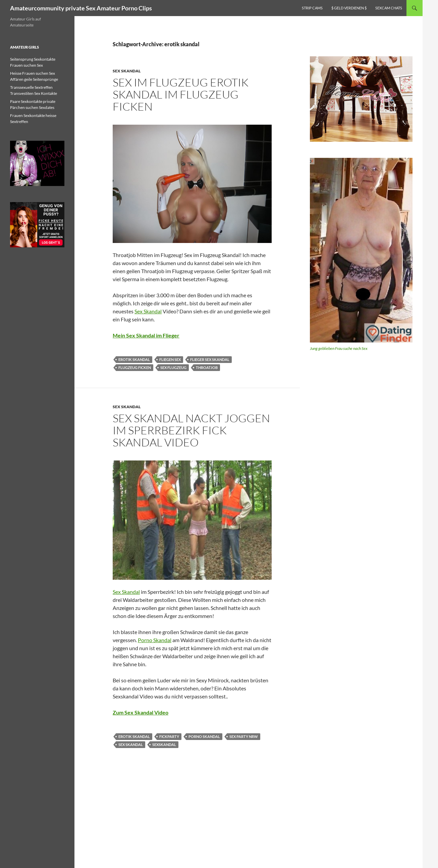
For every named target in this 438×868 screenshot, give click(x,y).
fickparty (169, 736)
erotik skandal (134, 359)
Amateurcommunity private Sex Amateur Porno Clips (81, 8)
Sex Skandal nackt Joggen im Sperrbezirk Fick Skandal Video (191, 430)
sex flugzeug (173, 367)
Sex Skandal (127, 71)
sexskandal (164, 745)
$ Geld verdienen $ (349, 8)
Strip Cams (312, 8)
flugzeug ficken (135, 367)
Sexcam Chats (389, 8)
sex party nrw (244, 736)
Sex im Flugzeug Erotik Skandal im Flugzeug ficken (181, 94)
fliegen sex (170, 359)
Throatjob (207, 367)
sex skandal (131, 745)
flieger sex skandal (210, 359)
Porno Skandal (155, 640)
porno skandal (204, 736)
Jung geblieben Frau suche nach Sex (339, 348)
